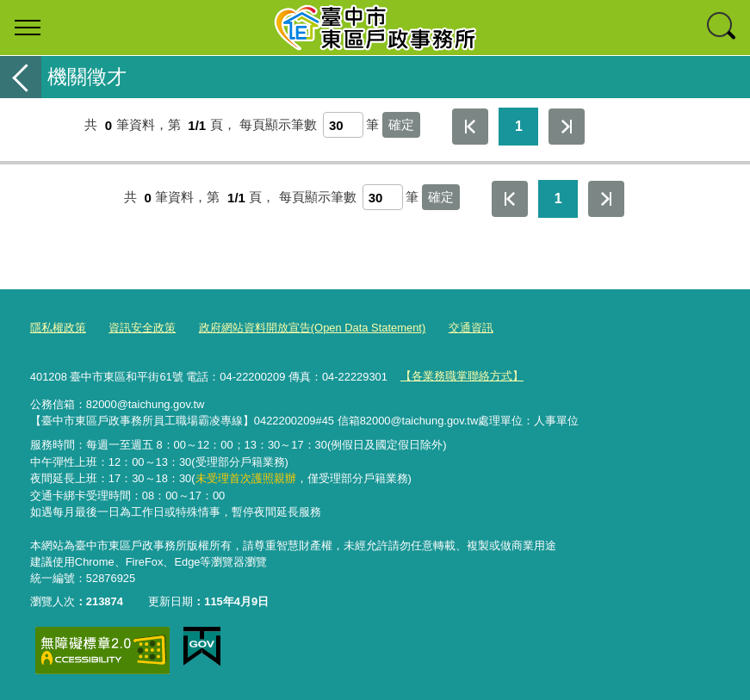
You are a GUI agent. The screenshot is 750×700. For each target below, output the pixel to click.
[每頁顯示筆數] (343, 125)
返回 (21, 77)
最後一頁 (567, 127)
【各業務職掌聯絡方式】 (462, 376)
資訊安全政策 (142, 328)
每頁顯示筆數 (278, 125)
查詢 (722, 28)
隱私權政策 (58, 328)
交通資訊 (471, 328)
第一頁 (470, 127)
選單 (28, 28)
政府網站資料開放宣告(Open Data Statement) (312, 328)
